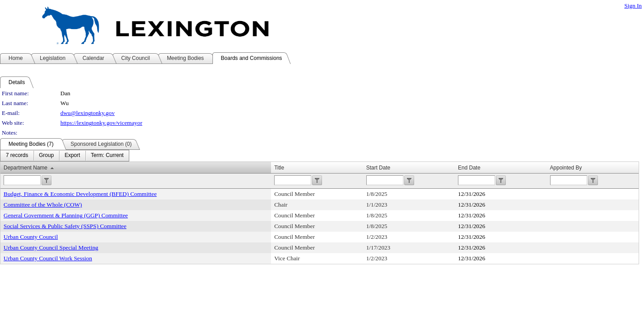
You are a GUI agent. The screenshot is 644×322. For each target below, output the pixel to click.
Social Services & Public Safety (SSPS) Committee (65, 226)
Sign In (633, 6)
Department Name (25, 168)
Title (279, 168)
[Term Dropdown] (107, 156)
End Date (469, 168)
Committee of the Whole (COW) (43, 205)
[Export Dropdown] (72, 156)
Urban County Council (31, 237)
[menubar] (65, 156)
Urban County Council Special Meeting (51, 248)
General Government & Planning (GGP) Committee (66, 215)
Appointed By (566, 168)
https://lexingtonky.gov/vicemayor (101, 123)
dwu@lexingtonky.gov (87, 113)
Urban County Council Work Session (48, 258)
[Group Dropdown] (46, 156)
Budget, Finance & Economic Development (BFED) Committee (80, 194)
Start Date (378, 168)
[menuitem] (17, 156)
